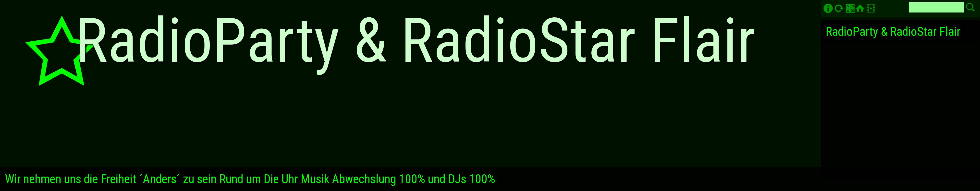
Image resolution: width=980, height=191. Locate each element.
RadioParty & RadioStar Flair (893, 32)
